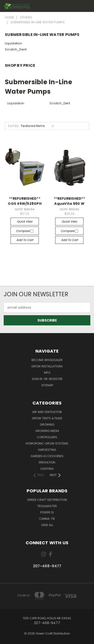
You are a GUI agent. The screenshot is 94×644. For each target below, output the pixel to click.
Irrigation (47, 462)
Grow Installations (47, 366)
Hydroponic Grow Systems (47, 443)
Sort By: (14, 126)
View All (47, 525)
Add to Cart (25, 240)
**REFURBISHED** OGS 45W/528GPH (25, 201)
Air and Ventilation (47, 412)
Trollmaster (47, 506)
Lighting (47, 469)
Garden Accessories (47, 456)
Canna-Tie (47, 519)
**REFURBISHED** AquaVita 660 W (69, 201)
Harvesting (47, 450)
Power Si (47, 512)
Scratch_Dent (16, 49)
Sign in (37, 379)
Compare (25, 231)
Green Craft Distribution (47, 500)
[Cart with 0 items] (79, 6)
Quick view (25, 221)
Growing (47, 425)
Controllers (47, 437)
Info (47, 373)
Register (56, 379)
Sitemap (47, 385)
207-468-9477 (47, 566)
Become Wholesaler (47, 360)
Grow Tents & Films (47, 418)
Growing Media (47, 431)
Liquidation (13, 43)
